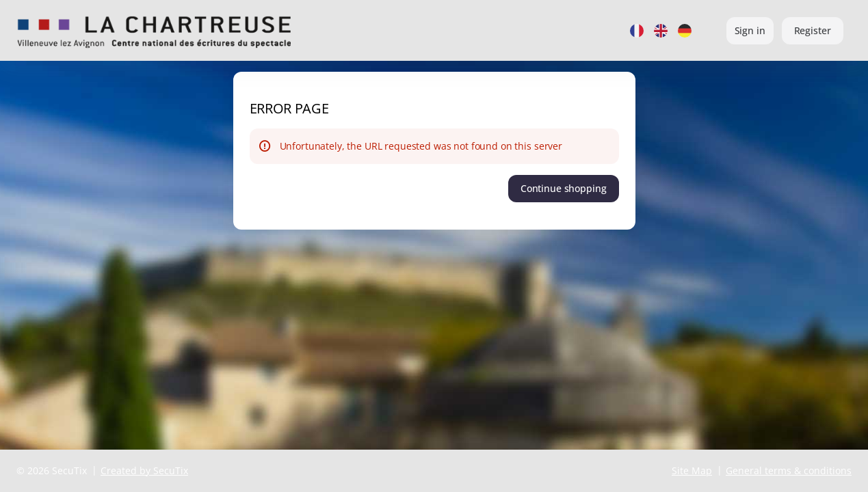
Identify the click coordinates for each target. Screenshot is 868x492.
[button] (564, 189)
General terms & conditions (789, 470)
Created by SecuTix (144, 470)
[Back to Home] (154, 30)
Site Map (692, 470)
